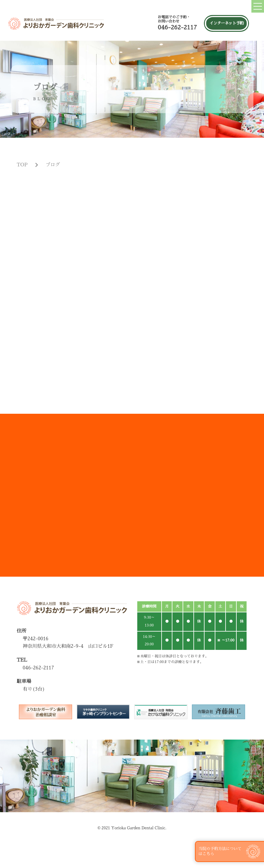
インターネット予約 (226, 23)
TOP (22, 172)
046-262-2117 (177, 27)
